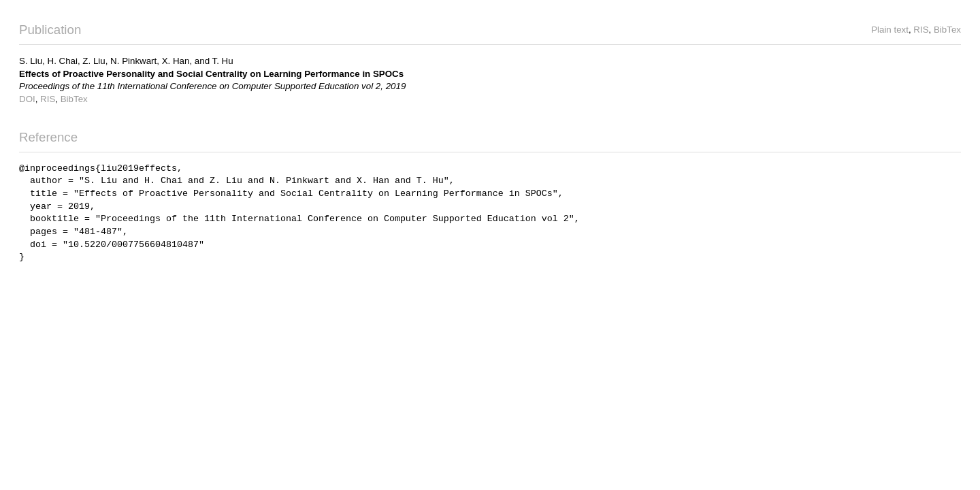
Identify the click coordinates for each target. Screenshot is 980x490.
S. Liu (31, 61)
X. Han (176, 61)
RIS (921, 30)
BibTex (947, 30)
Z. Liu (94, 61)
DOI (27, 99)
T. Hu (223, 61)
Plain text (890, 30)
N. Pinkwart (133, 61)
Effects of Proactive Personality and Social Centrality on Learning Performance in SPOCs (211, 74)
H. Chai (63, 61)
